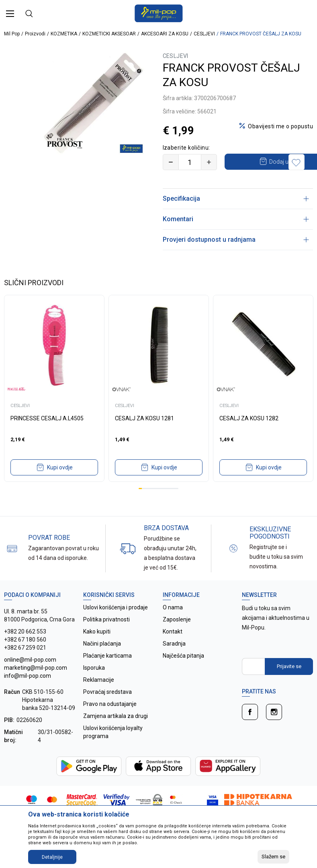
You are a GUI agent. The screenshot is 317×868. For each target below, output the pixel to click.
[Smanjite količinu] (171, 162)
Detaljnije (52, 857)
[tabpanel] (54, 404)
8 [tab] (164, 505)
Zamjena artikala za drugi (116, 732)
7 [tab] (160, 505)
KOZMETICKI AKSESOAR (109, 34)
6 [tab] (157, 505)
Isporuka (94, 684)
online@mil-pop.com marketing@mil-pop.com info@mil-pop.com (36, 684)
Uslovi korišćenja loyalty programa (113, 748)
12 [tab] (177, 505)
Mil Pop (12, 34)
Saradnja (174, 660)
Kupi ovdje (60, 483)
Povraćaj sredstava (107, 708)
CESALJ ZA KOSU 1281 (144, 434)
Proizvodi (35, 34)
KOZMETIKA (64, 34)
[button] (299, 178)
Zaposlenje (177, 636)
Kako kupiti (97, 648)
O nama (173, 623)
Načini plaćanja (102, 660)
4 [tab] (150, 505)
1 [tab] (140, 505)
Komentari (236, 235)
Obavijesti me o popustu (280, 126)
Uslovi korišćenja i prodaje (116, 623)
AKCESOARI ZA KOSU (165, 34)
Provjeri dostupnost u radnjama (236, 256)
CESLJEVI (204, 34)
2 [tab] (143, 505)
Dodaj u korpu (233, 178)
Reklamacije (99, 696)
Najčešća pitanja (183, 672)
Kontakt (173, 648)
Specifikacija (236, 215)
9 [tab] (167, 505)
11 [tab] (174, 505)
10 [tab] (170, 505)
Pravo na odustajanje (110, 720)
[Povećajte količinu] (209, 162)
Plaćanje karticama (107, 672)
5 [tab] (153, 505)
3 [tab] (147, 505)
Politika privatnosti (106, 636)
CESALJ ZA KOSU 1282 (249, 434)
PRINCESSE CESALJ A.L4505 (47, 434)
